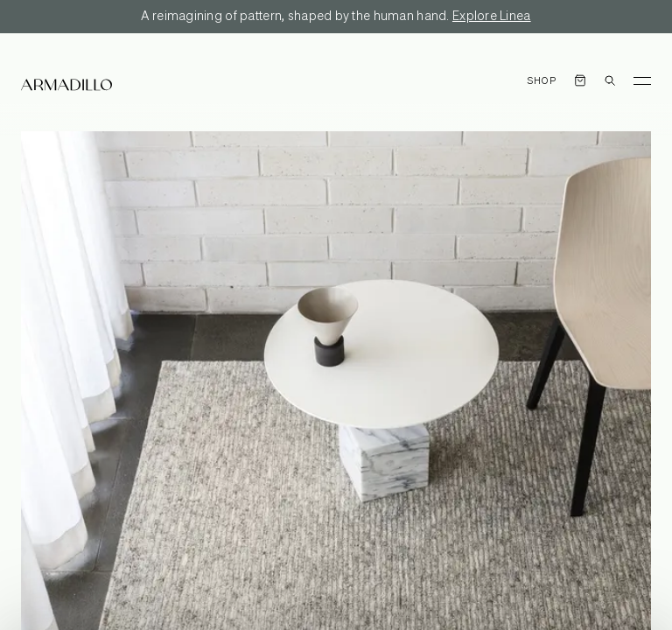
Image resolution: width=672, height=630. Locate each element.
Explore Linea (492, 17)
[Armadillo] (66, 85)
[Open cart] (580, 80)
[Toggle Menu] (642, 80)
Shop (542, 81)
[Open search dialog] (610, 80)
